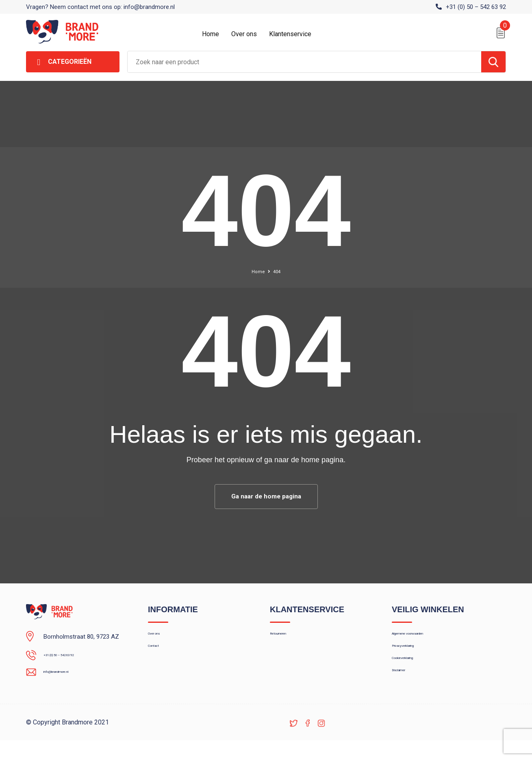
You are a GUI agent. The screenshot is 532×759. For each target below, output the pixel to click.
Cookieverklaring (414, 673)
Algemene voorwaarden (423, 638)
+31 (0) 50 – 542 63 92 (476, 7)
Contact (159, 656)
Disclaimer (406, 691)
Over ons (244, 34)
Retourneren (286, 638)
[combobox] (304, 62)
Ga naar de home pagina (266, 497)
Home (211, 34)
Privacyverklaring (414, 656)
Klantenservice (290, 34)
